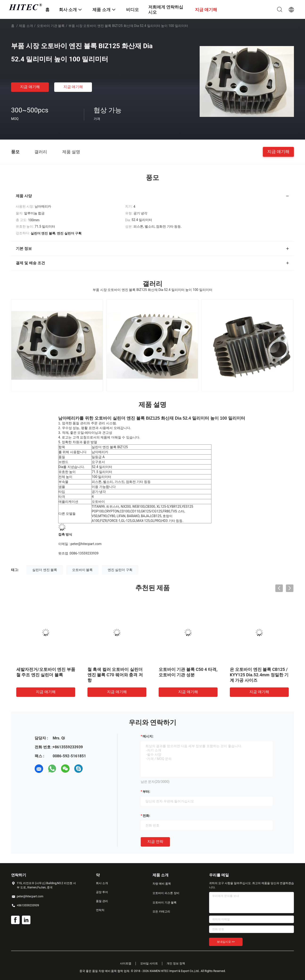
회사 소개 (102, 883)
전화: (146, 816)
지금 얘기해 (30, 87)
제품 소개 (26, 26)
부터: (146, 792)
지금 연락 (155, 842)
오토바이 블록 (82, 570)
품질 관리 (102, 901)
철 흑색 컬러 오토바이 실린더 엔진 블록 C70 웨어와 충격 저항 (115, 675)
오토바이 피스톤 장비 (166, 893)
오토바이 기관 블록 (51, 26)
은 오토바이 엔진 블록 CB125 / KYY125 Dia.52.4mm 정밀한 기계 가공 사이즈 (259, 675)
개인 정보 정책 (176, 963)
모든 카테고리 (161, 912)
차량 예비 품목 (162, 884)
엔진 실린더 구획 (120, 570)
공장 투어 (102, 892)
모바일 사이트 (149, 963)
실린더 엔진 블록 (45, 570)
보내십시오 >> (226, 942)
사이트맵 (126, 963)
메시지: (148, 736)
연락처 (100, 910)
